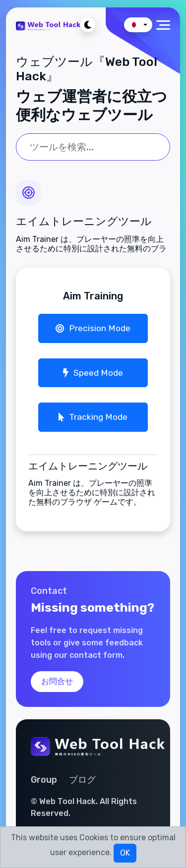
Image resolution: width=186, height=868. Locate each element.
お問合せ (57, 681)
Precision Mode (93, 328)
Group (44, 780)
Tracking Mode (93, 417)
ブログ (82, 780)
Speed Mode (93, 373)
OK (125, 853)
